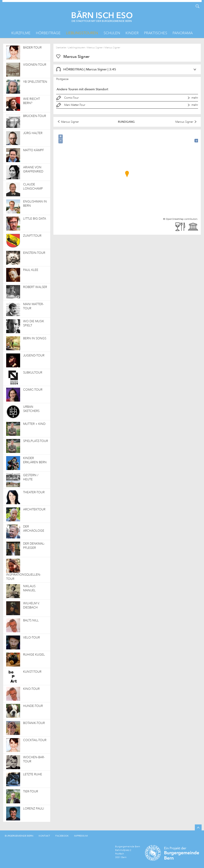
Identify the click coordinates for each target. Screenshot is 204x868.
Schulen (112, 33)
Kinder (132, 33)
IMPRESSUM (81, 836)
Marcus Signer (95, 48)
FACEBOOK (62, 836)
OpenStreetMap (175, 219)
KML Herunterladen (7, 6)
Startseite (61, 48)
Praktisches (156, 33)
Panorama (183, 33)
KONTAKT (44, 836)
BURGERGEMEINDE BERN (19, 836)
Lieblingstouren (82, 33)
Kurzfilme (21, 33)
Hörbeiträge (48, 33)
